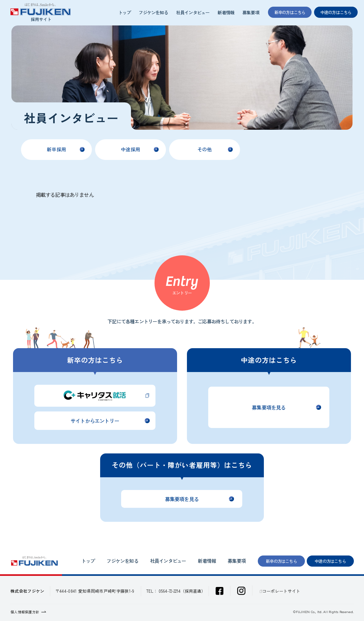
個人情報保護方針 (25, 612)
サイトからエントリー (95, 421)
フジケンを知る (153, 12)
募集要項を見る (269, 407)
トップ (125, 12)
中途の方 (336, 12)
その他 (205, 149)
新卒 (56, 149)
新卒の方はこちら (281, 561)
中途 (130, 149)
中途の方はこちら (330, 561)
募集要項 (251, 12)
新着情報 (226, 12)
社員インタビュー (193, 12)
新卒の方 (290, 12)
